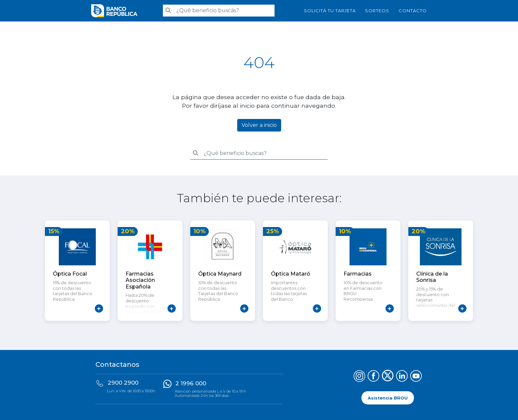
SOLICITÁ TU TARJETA (330, 11)
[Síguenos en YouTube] (416, 377)
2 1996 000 (191, 383)
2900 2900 (123, 383)
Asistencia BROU (388, 398)
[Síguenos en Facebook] (373, 377)
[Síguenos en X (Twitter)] (388, 377)
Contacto (413, 11)
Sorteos (377, 11)
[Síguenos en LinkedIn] (402, 377)
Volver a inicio (259, 125)
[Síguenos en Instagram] (359, 377)
